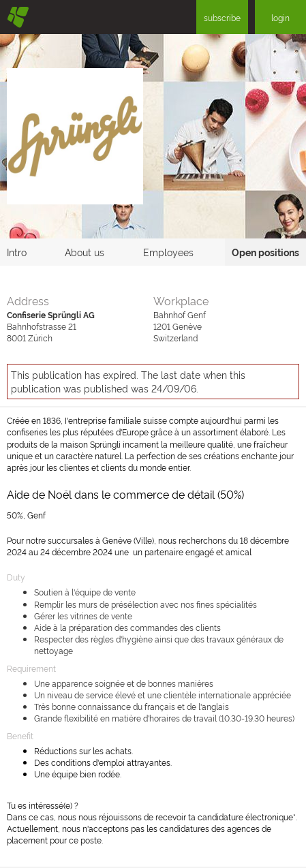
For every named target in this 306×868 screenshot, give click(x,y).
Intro (17, 252)
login (280, 17)
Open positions (265, 252)
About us (85, 252)
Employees (168, 252)
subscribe (222, 17)
